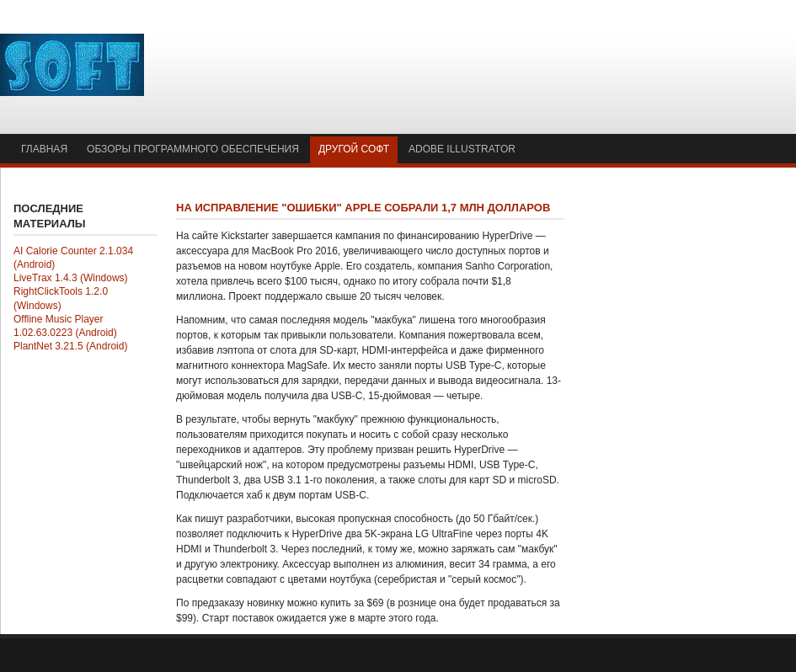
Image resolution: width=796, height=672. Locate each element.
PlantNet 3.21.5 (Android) (70, 346)
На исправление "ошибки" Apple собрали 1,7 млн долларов (363, 208)
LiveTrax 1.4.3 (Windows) (71, 278)
